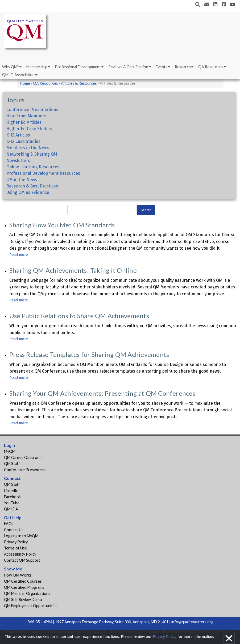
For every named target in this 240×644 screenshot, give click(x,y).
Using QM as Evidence (28, 192)
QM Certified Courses (23, 581)
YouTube (12, 503)
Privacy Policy (16, 542)
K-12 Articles (18, 135)
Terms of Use (15, 548)
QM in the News (22, 180)
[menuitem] (12, 67)
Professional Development (78, 67)
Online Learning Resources (33, 167)
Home (25, 83)
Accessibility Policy (20, 554)
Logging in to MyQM (21, 536)
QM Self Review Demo (23, 600)
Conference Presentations (32, 110)
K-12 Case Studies (23, 141)
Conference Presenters (25, 470)
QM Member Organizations (27, 593)
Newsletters (18, 161)
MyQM (10, 451)
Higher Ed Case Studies (29, 129)
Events (162, 67)
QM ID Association (18, 75)
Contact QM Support (22, 560)
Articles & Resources (79, 83)
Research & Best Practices (32, 186)
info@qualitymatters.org (192, 622)
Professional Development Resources (43, 173)
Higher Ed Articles (24, 122)
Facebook (12, 497)
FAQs (9, 524)
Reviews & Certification (128, 67)
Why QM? (11, 67)
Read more (19, 255)
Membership (37, 67)
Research (183, 67)
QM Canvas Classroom (23, 457)
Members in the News (28, 148)
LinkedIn (11, 491)
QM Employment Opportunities (31, 606)
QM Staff (12, 464)
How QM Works (18, 575)
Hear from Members (26, 116)
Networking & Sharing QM (32, 154)
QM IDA (11, 509)
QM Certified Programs (24, 587)
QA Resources (211, 67)
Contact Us (14, 530)
